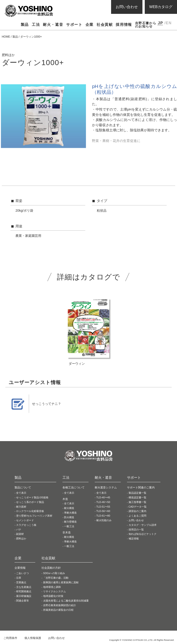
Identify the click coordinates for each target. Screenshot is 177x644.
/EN (168, 23)
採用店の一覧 (136, 530)
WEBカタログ (161, 7)
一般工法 (69, 526)
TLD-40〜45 (103, 497)
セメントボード (25, 520)
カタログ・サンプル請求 (143, 525)
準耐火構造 (70, 513)
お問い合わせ (127, 7)
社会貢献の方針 (51, 568)
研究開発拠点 (24, 591)
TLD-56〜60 (103, 511)
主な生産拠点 (24, 587)
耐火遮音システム (106, 488)
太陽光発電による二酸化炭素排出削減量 (66, 601)
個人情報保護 (33, 638)
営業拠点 (21, 582)
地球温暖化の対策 (53, 596)
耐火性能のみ (104, 520)
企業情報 (20, 568)
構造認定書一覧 (137, 497)
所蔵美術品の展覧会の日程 (58, 610)
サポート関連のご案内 (141, 488)
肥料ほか (21, 539)
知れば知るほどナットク (143, 534)
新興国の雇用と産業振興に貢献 (61, 582)
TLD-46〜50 (103, 502)
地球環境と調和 (52, 587)
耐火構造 (69, 508)
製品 (15, 37)
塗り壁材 (34, 516)
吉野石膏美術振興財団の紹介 (60, 605)
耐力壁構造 (70, 522)
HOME (6, 37)
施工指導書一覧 (137, 502)
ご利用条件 (10, 638)
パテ (19, 530)
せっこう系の (30, 502)
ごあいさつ (22, 573)
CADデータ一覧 (138, 507)
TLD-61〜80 (103, 516)
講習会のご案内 (137, 511)
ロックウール (30, 511)
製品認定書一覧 (137, 493)
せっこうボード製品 (32, 497)
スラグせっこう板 (26, 525)
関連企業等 (22, 601)
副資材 (20, 534)
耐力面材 (21, 507)
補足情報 (134, 539)
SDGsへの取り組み (54, 573)
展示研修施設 (24, 596)
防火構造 (69, 517)
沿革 (19, 578)
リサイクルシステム (55, 591)
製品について (23, 488)
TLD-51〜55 (103, 507)
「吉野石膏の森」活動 (56, 578)
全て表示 (21, 493)
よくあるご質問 (137, 516)
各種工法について (74, 488)
